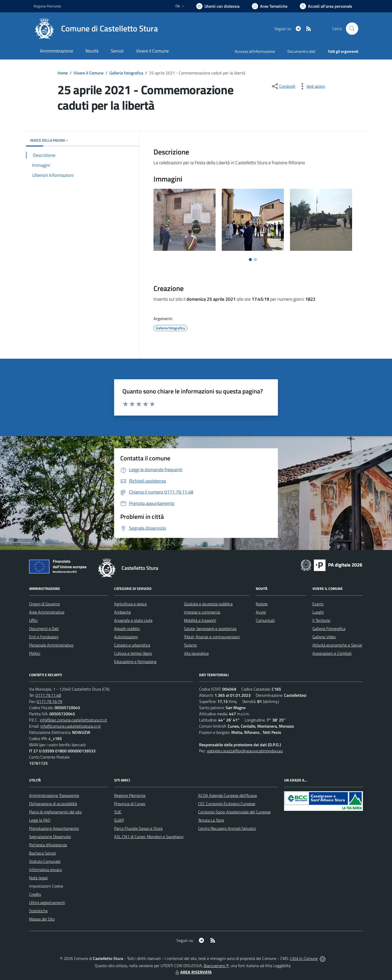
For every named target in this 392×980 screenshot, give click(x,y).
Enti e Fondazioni (44, 637)
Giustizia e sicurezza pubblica (208, 604)
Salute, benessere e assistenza (210, 629)
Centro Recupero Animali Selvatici (227, 828)
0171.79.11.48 (48, 695)
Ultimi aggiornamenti (47, 902)
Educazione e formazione (135, 661)
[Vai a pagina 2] (255, 260)
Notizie (262, 604)
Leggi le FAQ (40, 820)
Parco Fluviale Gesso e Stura (138, 828)
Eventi (318, 604)
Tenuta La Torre (211, 820)
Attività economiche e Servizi (337, 645)
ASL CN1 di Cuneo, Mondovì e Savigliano (149, 837)
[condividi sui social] (283, 86)
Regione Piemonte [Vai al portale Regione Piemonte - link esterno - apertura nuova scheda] (47, 6)
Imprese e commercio (202, 612)
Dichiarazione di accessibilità (53, 804)
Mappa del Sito (42, 919)
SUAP (119, 820)
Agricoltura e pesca (130, 604)
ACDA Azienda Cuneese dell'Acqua (227, 795)
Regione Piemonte (130, 795)
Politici (35, 653)
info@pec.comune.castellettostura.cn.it (73, 720)
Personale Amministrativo (51, 645)
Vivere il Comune (89, 73)
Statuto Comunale (45, 861)
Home (63, 73)
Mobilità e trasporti (200, 620)
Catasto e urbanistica (132, 645)
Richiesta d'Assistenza (48, 845)
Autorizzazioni (126, 637)
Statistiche (38, 911)
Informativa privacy (46, 870)
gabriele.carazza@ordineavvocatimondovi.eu (245, 751)
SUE (118, 812)
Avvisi (261, 612)
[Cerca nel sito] (352, 29)
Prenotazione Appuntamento (54, 828)
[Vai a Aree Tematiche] (270, 6)
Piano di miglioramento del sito (55, 812)
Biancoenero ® (216, 966)
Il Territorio (321, 620)
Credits (35, 894)
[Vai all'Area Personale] (326, 6)
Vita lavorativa (196, 653)
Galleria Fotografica (329, 629)
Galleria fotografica (126, 73)
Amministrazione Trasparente (54, 795)
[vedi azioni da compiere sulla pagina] (312, 86)
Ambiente (122, 612)
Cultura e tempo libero (133, 653)
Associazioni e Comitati (332, 653)
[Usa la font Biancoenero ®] (218, 6)
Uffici (33, 620)
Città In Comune (304, 958)
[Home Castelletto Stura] (96, 29)
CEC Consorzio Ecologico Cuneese (227, 804)
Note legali (38, 878)
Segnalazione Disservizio (50, 837)
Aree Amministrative (47, 612)
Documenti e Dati (44, 629)
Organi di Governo (44, 604)
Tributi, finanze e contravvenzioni (212, 637)
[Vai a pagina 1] (250, 260)
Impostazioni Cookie (46, 886)
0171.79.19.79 (49, 701)
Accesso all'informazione (255, 51)
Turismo (190, 645)
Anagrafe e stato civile (133, 620)
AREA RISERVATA (193, 972)
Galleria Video (324, 637)
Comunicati (265, 620)
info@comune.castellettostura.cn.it (71, 726)
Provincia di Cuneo (130, 804)
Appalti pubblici (127, 629)
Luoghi (318, 612)
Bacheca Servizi (42, 853)
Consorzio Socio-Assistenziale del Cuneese (234, 812)
